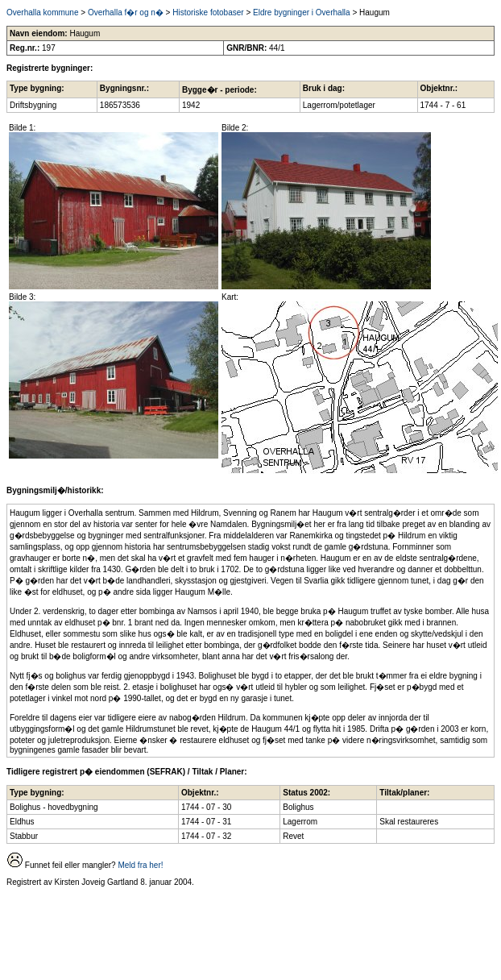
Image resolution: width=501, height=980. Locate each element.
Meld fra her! (140, 865)
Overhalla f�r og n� (126, 12)
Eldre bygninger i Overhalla (302, 12)
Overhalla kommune (42, 12)
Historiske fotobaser (208, 12)
